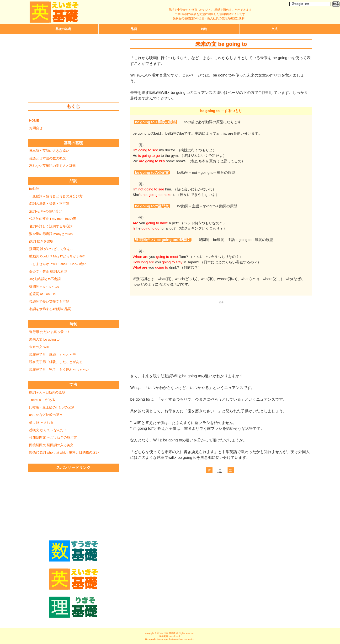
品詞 (134, 29)
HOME (34, 120)
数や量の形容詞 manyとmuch (51, 234)
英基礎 (172, 633)
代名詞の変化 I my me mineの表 (53, 219)
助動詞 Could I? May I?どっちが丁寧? (57, 256)
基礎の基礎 (73, 143)
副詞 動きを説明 (41, 241)
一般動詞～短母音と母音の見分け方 (56, 196)
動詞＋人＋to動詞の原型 (47, 392)
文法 (275, 29)
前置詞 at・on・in (42, 294)
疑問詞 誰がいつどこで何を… (51, 249)
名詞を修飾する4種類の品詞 (50, 309)
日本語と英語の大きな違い (49, 151)
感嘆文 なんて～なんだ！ (48, 430)
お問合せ (36, 128)
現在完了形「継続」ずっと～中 (53, 355)
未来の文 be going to (44, 340)
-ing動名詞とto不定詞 (45, 279)
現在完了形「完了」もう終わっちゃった (59, 370)
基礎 (63, 29)
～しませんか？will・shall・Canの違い (58, 264)
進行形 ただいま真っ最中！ (50, 332)
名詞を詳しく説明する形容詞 (51, 226)
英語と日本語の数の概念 (48, 158)
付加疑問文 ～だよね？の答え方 (53, 437)
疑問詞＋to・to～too (44, 287)
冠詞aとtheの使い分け (46, 211)
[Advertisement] (221, 333)
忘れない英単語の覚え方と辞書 (53, 166)
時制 (204, 29)
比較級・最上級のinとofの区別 (52, 407)
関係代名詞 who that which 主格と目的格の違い (64, 452)
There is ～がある (42, 400)
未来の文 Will (39, 347)
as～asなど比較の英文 (46, 415)
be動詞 (34, 189)
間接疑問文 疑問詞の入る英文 (51, 445)
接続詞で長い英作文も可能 (49, 302)
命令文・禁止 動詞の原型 (48, 272)
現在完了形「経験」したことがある (56, 362)
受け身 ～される (41, 422)
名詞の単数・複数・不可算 (49, 204)
